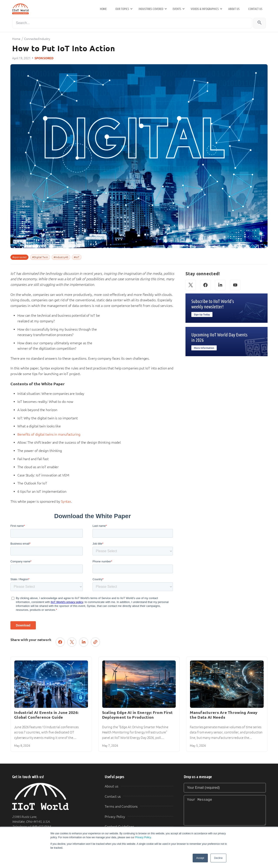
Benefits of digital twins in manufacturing (49, 434)
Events (177, 9)
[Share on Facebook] (60, 642)
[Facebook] (205, 285)
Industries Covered (151, 9)
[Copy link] (95, 642)
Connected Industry (37, 39)
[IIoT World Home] (53, 796)
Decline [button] (218, 858)
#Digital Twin (40, 257)
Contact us (255, 9)
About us (234, 9)
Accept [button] (200, 858)
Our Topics (122, 9)
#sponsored (19, 257)
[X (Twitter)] (191, 285)
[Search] (132, 23)
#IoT (77, 257)
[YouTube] (235, 285)
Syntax (66, 502)
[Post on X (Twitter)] (72, 642)
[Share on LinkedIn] (84, 642)
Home (103, 9)
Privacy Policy (143, 837)
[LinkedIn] (220, 285)
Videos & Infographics (205, 9)
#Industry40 (61, 257)
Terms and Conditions (121, 806)
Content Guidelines (119, 827)
